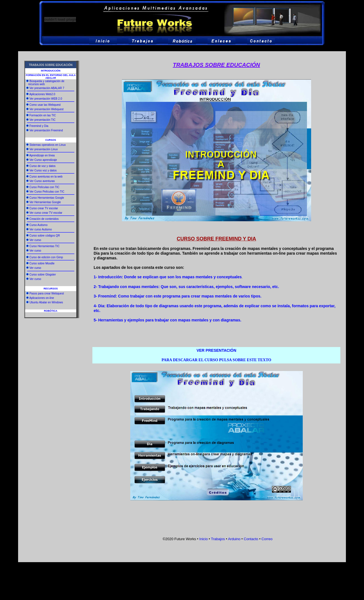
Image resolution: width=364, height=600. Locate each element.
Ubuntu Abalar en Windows (46, 302)
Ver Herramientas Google (45, 202)
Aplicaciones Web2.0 (42, 94)
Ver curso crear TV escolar (46, 213)
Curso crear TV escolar (44, 208)
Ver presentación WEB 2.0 (46, 99)
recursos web (36, 84)
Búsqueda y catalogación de (47, 81)
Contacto (251, 539)
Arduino (234, 539)
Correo (266, 539)
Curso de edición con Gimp (46, 257)
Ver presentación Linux (44, 149)
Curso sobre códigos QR (45, 236)
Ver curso (35, 240)
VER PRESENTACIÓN (216, 350)
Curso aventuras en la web (46, 177)
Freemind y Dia (39, 126)
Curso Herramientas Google (47, 198)
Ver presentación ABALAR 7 (47, 88)
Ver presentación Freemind (46, 130)
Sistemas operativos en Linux (48, 145)
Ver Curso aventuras (42, 181)
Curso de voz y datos (43, 166)
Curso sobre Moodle (42, 263)
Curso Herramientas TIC (45, 246)
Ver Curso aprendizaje (43, 160)
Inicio (203, 539)
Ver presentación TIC (43, 120)
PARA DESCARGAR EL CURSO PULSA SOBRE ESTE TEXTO (217, 360)
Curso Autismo (39, 225)
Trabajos (218, 539)
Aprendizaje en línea (42, 155)
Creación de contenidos (44, 219)
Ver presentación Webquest (47, 109)
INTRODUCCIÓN (51, 71)
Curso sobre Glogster (43, 275)
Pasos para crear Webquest (47, 293)
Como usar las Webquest (45, 105)
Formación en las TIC (43, 115)
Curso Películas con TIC (45, 187)
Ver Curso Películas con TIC (47, 192)
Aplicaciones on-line (42, 298)
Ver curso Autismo (41, 229)
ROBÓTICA (51, 311)
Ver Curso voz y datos (43, 170)
